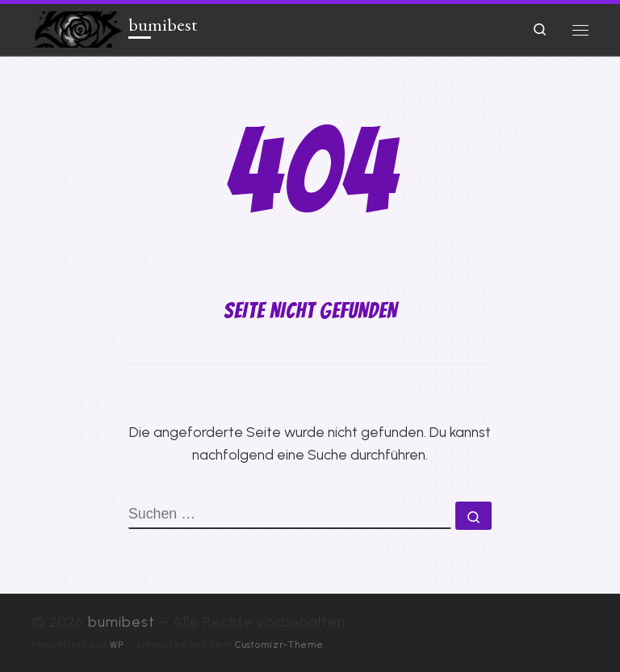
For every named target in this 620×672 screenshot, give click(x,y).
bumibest (121, 622)
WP (117, 645)
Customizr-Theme (279, 645)
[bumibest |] (77, 27)
